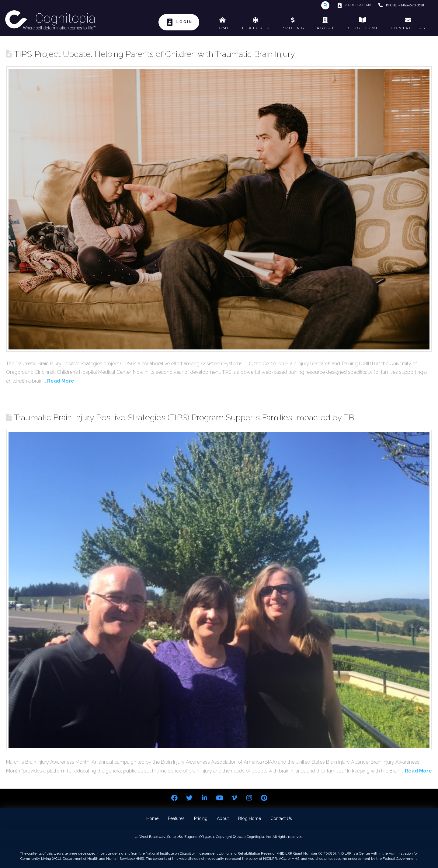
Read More (61, 381)
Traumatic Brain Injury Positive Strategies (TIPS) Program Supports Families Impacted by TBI (185, 417)
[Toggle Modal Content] (325, 5)
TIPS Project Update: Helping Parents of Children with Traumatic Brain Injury (155, 54)
